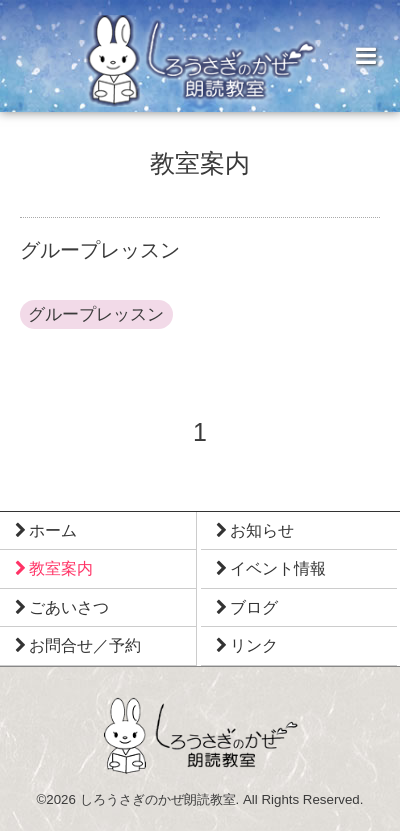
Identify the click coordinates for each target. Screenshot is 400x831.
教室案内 (200, 164)
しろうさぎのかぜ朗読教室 (158, 799)
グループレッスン (96, 314)
